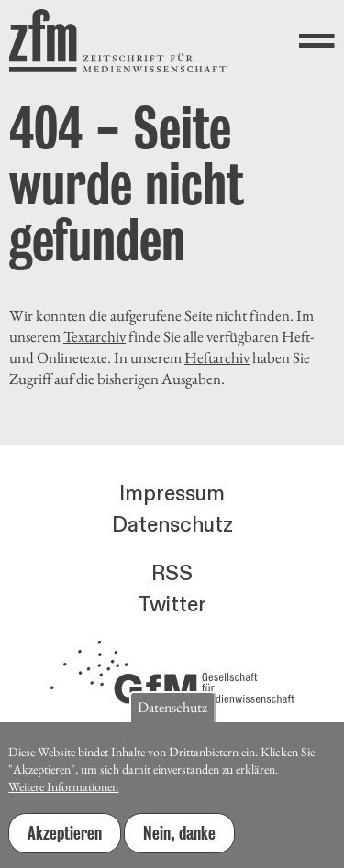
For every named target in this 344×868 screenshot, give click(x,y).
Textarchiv (94, 336)
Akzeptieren (65, 838)
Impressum (172, 494)
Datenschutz (172, 525)
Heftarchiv (217, 357)
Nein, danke (179, 838)
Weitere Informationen (63, 791)
